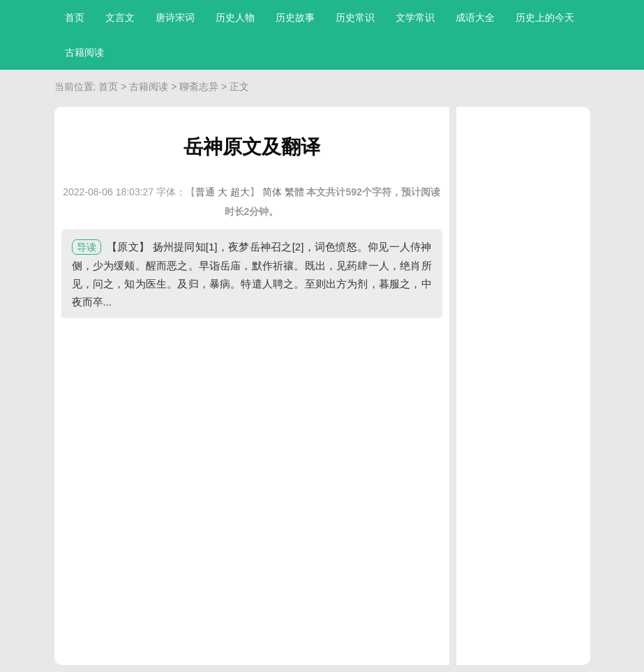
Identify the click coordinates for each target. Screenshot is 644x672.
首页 (75, 17)
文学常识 (415, 17)
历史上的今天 (545, 17)
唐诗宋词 (175, 17)
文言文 (120, 17)
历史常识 (355, 17)
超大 (240, 192)
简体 (272, 192)
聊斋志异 (199, 87)
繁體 (294, 192)
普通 (205, 192)
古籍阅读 (84, 52)
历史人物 (235, 17)
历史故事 (295, 17)
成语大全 (475, 17)
